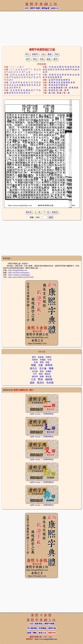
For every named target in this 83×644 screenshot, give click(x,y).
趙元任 (33, 368)
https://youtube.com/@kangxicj (19, 275)
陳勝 (51, 368)
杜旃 (36, 362)
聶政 (48, 362)
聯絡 (35, 633)
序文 (27, 54)
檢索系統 (39, 624)
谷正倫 (43, 368)
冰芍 (35, 374)
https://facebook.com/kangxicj (19, 273)
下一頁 (46, 212)
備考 (55, 59)
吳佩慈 (49, 371)
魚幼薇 (50, 383)
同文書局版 (32, 628)
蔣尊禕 (49, 365)
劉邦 (34, 357)
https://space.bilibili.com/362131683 (21, 277)
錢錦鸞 (49, 379)
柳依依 (48, 374)
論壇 (29, 633)
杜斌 (49, 360)
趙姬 (32, 383)
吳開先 (49, 357)
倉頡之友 (55, 8)
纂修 (49, 54)
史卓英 (35, 371)
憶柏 (41, 374)
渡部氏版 (52, 628)
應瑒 (42, 362)
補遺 (49, 59)
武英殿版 (42, 628)
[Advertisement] (41, 28)
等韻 (42, 59)
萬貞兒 (41, 383)
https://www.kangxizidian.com (46, 639)
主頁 (26, 8)
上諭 (43, 54)
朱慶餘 (43, 360)
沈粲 (41, 365)
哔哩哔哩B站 (49, 414)
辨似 (35, 59)
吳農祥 (35, 360)
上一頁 (37, 212)
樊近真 (49, 377)
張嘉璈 (41, 357)
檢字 (28, 59)
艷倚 (41, 379)
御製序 (35, 54)
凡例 (56, 54)
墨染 (42, 371)
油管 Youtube (36, 414)
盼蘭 (42, 377)
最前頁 (29, 212)
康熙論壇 (45, 8)
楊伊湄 (35, 377)
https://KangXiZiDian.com (18, 270)
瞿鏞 (33, 365)
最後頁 (55, 212)
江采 (33, 379)
